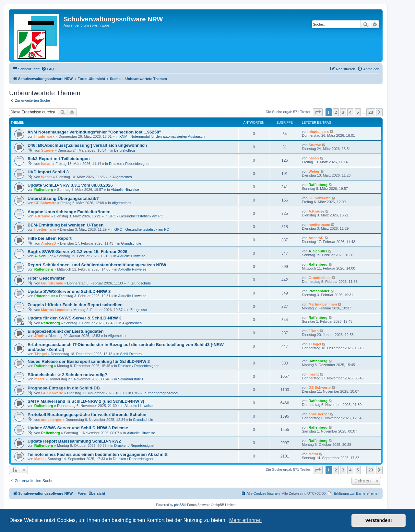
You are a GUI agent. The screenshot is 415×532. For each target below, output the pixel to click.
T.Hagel (41, 354)
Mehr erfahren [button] (246, 520)
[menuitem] (48, 69)
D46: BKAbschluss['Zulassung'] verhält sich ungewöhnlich (87, 145)
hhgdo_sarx (44, 136)
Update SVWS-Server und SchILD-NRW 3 (69, 291)
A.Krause (42, 216)
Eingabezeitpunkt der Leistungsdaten (65, 331)
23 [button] (371, 112)
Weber (47, 177)
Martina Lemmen (55, 310)
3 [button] (343, 112)
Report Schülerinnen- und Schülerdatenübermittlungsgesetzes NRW (97, 265)
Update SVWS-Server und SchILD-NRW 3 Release (78, 428)
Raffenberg (44, 190)
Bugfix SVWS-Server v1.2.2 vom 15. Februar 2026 (77, 252)
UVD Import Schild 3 (48, 172)
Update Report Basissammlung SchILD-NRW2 (74, 441)
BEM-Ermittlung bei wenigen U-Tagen (65, 225)
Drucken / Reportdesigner (129, 164)
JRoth (39, 336)
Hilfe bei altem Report (50, 238)
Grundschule (131, 243)
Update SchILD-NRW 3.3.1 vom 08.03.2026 (70, 185)
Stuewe (47, 150)
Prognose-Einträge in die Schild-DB (64, 388)
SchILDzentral (131, 354)
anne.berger (51, 420)
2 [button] (336, 112)
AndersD (49, 243)
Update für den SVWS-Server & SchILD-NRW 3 (75, 318)
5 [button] (358, 112)
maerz (40, 379)
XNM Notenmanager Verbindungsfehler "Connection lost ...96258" (94, 132)
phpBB (179, 505)
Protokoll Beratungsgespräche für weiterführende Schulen (87, 415)
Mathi (39, 459)
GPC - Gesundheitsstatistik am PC (136, 216)
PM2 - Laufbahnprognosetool (155, 393)
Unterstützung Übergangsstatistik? (63, 198)
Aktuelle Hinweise (125, 190)
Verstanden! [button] (379, 520)
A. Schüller (44, 256)
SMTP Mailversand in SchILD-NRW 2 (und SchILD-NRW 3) (86, 401)
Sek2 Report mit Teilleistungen (59, 159)
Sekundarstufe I (130, 379)
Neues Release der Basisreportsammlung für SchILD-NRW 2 (89, 361)
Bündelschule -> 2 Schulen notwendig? (67, 375)
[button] (318, 112)
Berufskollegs (125, 150)
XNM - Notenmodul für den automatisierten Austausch (162, 136)
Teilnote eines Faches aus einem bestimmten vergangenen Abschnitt (98, 454)
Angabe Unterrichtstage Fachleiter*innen (69, 212)
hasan (46, 164)
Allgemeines (122, 177)
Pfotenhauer (45, 296)
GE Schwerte (45, 203)
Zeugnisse (139, 310)
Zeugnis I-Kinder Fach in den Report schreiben (75, 305)
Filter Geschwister (46, 278)
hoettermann (45, 229)
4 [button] (350, 112)
